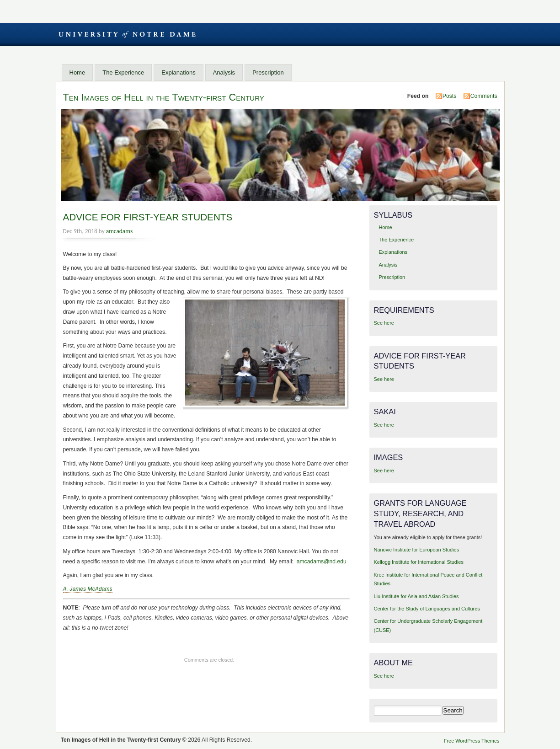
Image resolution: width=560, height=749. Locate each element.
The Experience (123, 72)
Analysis (224, 72)
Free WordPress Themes (472, 741)
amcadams (119, 231)
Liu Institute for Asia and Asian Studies (416, 596)
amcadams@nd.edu (322, 562)
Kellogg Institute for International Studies (419, 562)
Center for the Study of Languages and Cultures (427, 609)
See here (384, 323)
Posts (449, 96)
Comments (484, 96)
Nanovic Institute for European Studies (417, 550)
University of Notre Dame (127, 34)
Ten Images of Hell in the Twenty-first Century (164, 97)
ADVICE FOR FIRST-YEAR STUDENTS (148, 217)
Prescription (268, 72)
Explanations (178, 72)
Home (77, 72)
